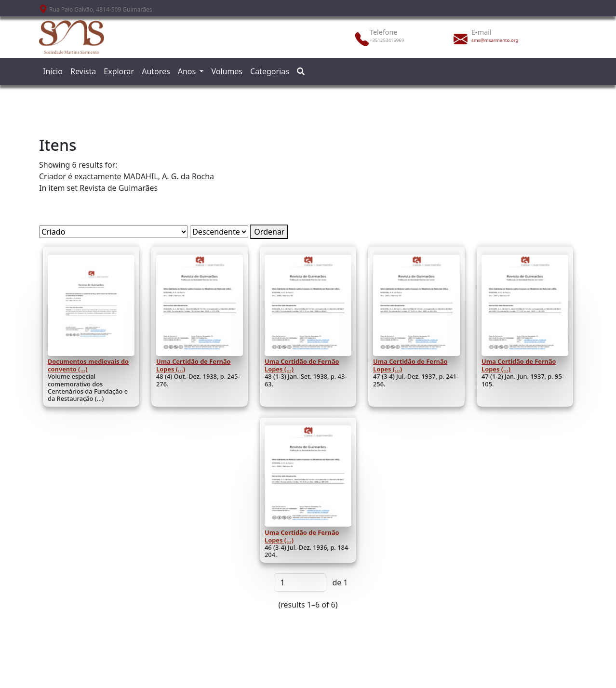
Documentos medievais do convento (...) (88, 365)
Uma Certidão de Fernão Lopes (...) (194, 365)
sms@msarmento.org (495, 40)
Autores (156, 71)
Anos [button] (188, 71)
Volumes (227, 71)
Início (53, 71)
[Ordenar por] (114, 232)
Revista (83, 71)
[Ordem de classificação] (219, 232)
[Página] (300, 582)
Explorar (119, 71)
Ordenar (269, 232)
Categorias (270, 71)
